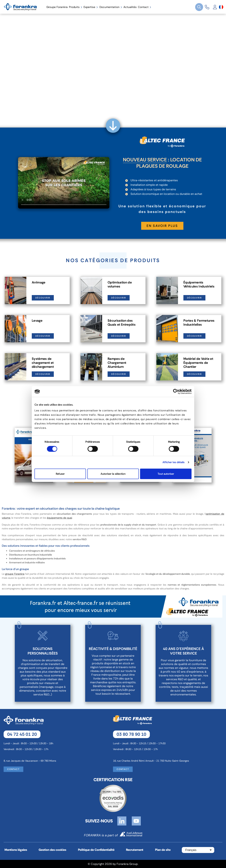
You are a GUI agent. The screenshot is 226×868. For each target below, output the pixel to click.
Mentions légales (16, 850)
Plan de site (163, 850)
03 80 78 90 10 (131, 734)
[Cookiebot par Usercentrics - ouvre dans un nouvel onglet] (176, 391)
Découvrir (43, 298)
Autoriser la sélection (113, 474)
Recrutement (135, 850)
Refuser (60, 474)
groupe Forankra (15, 574)
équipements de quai (59, 518)
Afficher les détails (174, 462)
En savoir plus (162, 226)
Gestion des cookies (52, 850)
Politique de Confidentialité (96, 850)
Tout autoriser (166, 474)
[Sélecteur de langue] (221, 7)
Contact (13, 769)
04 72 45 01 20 (22, 734)
